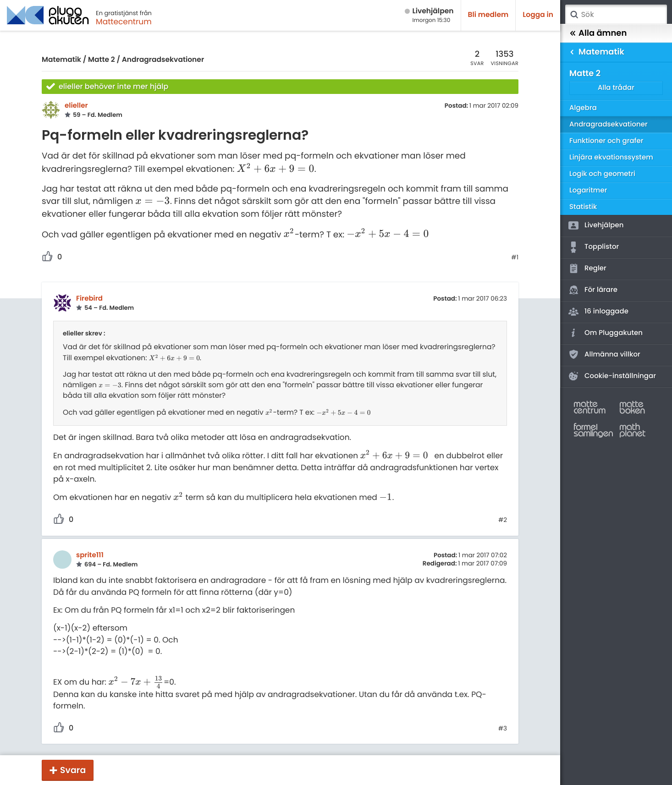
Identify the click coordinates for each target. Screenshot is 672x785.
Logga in (538, 15)
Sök (574, 15)
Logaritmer (588, 190)
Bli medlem (488, 15)
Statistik (583, 207)
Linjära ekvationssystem (611, 157)
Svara (73, 770)
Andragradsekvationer (163, 60)
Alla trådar (616, 88)
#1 (515, 258)
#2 (503, 520)
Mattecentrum (124, 22)
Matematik (61, 60)
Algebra (583, 108)
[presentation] (275, 169)
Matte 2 (102, 60)
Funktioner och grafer (606, 141)
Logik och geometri (602, 174)
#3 (503, 729)
